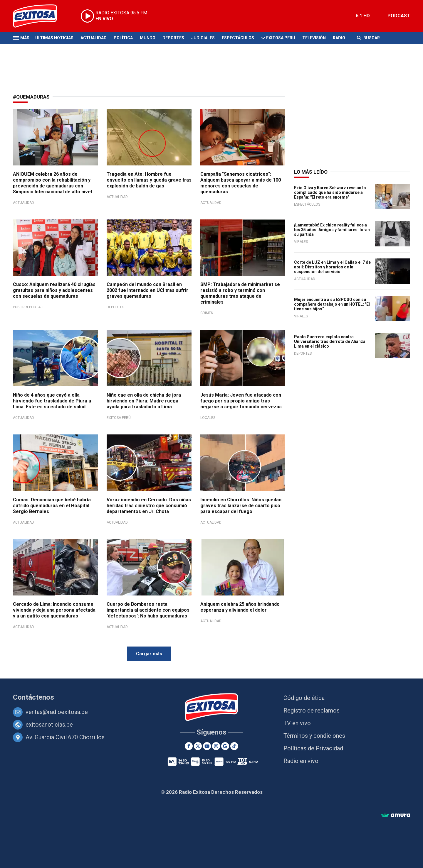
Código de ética (304, 698)
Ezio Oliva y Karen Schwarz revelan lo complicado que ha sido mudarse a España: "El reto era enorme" (330, 192)
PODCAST (399, 16)
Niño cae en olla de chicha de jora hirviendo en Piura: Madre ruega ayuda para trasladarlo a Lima (144, 401)
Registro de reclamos (312, 710)
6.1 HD (363, 16)
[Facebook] (189, 746)
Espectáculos (238, 38)
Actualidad (94, 38)
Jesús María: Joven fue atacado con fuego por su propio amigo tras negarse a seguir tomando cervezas (241, 401)
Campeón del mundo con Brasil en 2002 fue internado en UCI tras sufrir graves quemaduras (147, 290)
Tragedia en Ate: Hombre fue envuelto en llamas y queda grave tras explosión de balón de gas (149, 180)
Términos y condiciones (314, 736)
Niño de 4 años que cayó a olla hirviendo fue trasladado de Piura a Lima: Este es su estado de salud (52, 401)
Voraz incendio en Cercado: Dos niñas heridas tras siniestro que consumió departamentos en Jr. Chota (149, 506)
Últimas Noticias (54, 38)
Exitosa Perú (281, 38)
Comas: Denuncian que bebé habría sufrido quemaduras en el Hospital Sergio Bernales (52, 506)
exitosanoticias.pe (49, 725)
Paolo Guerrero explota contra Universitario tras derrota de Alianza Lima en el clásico (330, 341)
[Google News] (225, 746)
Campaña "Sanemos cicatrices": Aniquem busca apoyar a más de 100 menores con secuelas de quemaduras (241, 183)
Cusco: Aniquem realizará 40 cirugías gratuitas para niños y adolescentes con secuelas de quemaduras (54, 290)
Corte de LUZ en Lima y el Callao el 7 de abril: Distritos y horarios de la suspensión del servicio (332, 267)
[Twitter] (198, 746)
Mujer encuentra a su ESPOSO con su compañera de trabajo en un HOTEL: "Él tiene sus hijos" (332, 304)
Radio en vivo (301, 761)
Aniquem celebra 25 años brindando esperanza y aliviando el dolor (240, 607)
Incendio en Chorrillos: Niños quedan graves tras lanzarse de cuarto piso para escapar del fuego (241, 506)
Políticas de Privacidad (313, 748)
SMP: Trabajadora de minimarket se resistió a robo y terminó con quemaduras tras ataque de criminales (240, 293)
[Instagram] (216, 746)
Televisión (314, 38)
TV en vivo (297, 723)
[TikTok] (234, 746)
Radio (339, 38)
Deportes (173, 38)
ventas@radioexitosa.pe (57, 712)
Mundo (148, 38)
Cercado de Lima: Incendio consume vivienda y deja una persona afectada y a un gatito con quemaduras (54, 610)
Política (123, 38)
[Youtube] (207, 746)
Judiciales (203, 38)
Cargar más (149, 654)
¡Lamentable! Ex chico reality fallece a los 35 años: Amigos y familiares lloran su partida (332, 230)
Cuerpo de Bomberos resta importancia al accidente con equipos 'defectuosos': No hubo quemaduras (148, 610)
